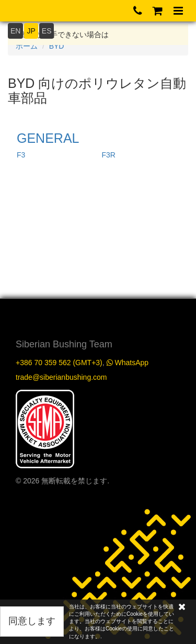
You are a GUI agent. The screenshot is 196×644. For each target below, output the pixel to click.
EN (15, 31)
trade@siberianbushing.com (61, 377)
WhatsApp (128, 363)
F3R (109, 155)
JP (31, 31)
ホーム (27, 46)
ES (47, 31)
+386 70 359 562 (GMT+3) (59, 363)
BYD (57, 46)
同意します (32, 621)
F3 (21, 155)
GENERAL (48, 138)
